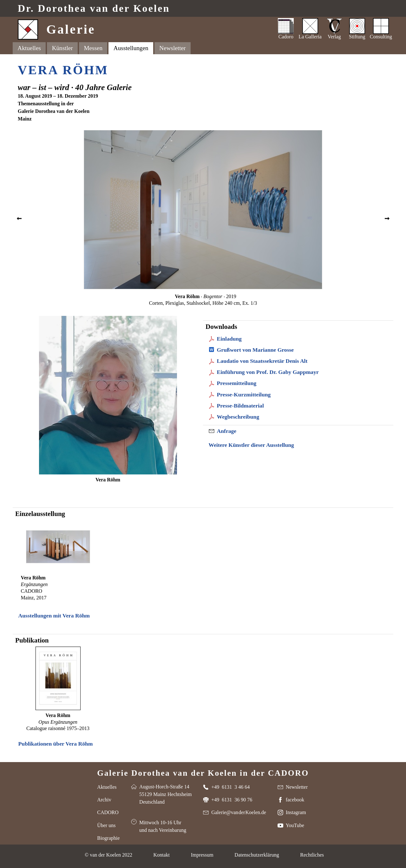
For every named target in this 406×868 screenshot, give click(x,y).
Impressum (202, 855)
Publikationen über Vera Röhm (56, 744)
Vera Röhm (63, 70)
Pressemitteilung (237, 383)
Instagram (296, 812)
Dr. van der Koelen (94, 8)
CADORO (108, 812)
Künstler (62, 48)
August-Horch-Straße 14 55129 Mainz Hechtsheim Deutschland (165, 794)
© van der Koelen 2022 (108, 855)
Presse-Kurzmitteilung (244, 395)
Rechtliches (312, 855)
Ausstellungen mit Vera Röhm (54, 616)
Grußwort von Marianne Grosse (255, 350)
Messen (93, 48)
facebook (295, 800)
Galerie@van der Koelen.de (239, 812)
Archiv (104, 800)
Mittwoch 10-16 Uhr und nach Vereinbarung (163, 826)
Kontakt (161, 855)
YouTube (295, 825)
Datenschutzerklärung (257, 855)
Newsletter (172, 48)
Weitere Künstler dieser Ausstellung (251, 445)
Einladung (229, 339)
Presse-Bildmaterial (240, 406)
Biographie (108, 838)
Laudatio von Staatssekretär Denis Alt (262, 361)
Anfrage (227, 431)
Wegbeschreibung (238, 417)
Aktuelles (29, 48)
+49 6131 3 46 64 (230, 787)
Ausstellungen (131, 48)
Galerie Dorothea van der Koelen (203, 773)
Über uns (106, 825)
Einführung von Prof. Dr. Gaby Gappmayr (268, 372)
